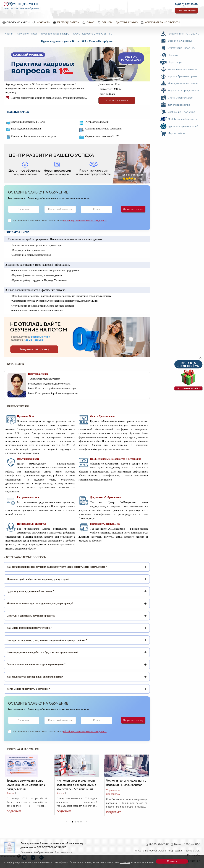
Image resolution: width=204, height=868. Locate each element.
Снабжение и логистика (182, 112)
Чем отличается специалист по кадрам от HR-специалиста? (126, 783)
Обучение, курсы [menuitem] (18, 22)
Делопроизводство (179, 105)
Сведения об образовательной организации (46, 852)
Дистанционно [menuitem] (127, 22)
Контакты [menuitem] (43, 22)
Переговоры (175, 62)
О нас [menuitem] (91, 22)
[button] (86, 821)
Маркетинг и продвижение (183, 91)
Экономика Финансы (180, 41)
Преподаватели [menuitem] (68, 22)
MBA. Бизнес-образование (183, 119)
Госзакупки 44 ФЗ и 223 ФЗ (184, 34)
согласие (125, 862)
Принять (172, 861)
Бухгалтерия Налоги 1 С (181, 48)
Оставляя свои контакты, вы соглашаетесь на (60, 221)
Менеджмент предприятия (183, 83)
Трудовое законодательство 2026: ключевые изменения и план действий (26, 783)
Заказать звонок (186, 10)
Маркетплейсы (176, 133)
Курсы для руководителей (183, 126)
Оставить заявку (117, 100)
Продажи (173, 55)
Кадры (10, 793)
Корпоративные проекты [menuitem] (162, 22)
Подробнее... (15, 812)
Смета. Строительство (180, 98)
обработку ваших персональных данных (85, 221)
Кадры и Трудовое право (182, 76)
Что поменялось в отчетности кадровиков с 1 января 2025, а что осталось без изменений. (76, 783)
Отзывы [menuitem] (107, 22)
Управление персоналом (113, 792)
